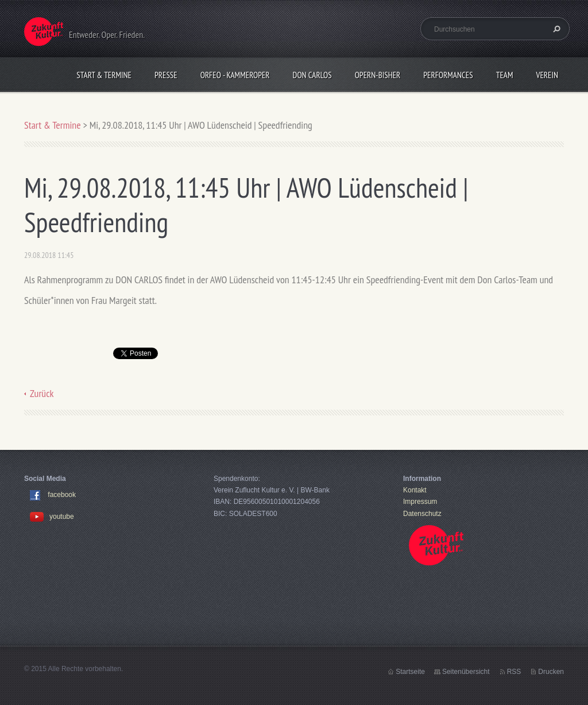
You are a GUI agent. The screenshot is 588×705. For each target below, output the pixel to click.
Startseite (410, 672)
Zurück (42, 393)
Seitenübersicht (466, 672)
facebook (62, 495)
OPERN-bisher (378, 75)
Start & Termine (104, 75)
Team (505, 75)
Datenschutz (422, 514)
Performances (448, 75)
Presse (166, 75)
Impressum (420, 502)
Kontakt (415, 490)
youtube (52, 517)
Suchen (555, 29)
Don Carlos (312, 75)
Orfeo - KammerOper (235, 75)
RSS (514, 672)
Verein (547, 75)
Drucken (551, 672)
